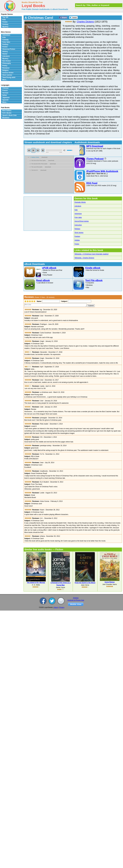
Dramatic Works (80, 202)
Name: (39, 301)
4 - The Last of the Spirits (36, 167)
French (5, 90)
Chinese (5, 88)
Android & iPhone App (76, 600)
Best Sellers (7, 111)
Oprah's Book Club (9, 115)
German (5, 93)
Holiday (77, 240)
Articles (76, 598)
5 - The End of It (34, 170)
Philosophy (7, 63)
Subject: (64, 301)
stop (43, 150)
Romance (6, 68)
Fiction (77, 244)
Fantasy (77, 236)
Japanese (6, 98)
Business (6, 118)
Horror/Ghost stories (82, 221)
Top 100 (5, 17)
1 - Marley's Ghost (34, 157)
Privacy (62, 607)
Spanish (5, 100)
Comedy (5, 40)
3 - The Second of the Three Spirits (39, 164)
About (56, 607)
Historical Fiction (9, 49)
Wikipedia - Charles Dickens (84, 258)
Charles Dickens (85, 22)
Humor (5, 54)
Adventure (78, 214)
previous (29, 150)
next (38, 150)
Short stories (79, 233)
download (44, 157)
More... (5, 80)
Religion (77, 229)
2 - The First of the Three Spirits (38, 161)
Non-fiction (6, 61)
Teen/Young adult (9, 77)
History (5, 52)
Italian (5, 95)
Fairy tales (78, 217)
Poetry (5, 66)
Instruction (78, 225)
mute (64, 150)
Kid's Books (7, 113)
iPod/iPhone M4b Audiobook (102, 171)
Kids (76, 210)
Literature (78, 206)
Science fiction (8, 73)
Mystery (5, 27)
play (33, 150)
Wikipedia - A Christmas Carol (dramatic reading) (91, 254)
